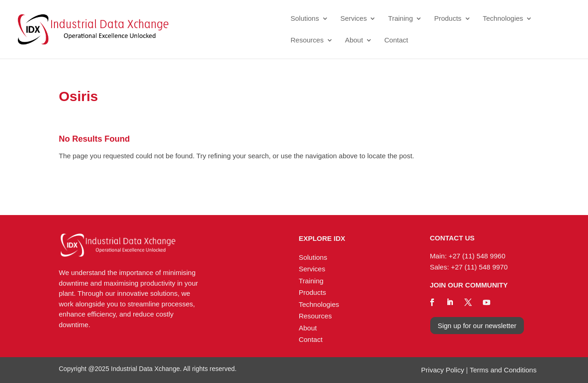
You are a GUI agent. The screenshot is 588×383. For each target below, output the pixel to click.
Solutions (305, 19)
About (354, 40)
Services (354, 19)
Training (401, 19)
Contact (396, 40)
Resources (307, 40)
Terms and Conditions (503, 370)
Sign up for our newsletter (477, 326)
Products (448, 19)
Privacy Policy (442, 370)
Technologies (503, 19)
